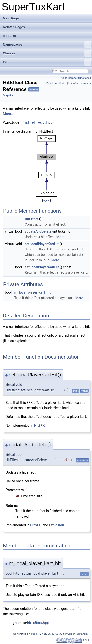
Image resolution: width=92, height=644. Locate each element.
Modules (9, 36)
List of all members (80, 83)
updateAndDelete (38, 231)
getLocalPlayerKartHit (42, 267)
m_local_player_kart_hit (33, 292)
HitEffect (32, 219)
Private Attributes (56, 83)
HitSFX (39, 426)
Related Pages (14, 27)
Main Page (11, 18)
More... (8, 114)
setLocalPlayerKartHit (42, 244)
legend (46, 200)
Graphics (8, 96)
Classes (47, 53)
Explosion (57, 525)
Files (47, 62)
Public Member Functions (75, 78)
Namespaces (47, 45)
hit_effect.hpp (38, 122)
